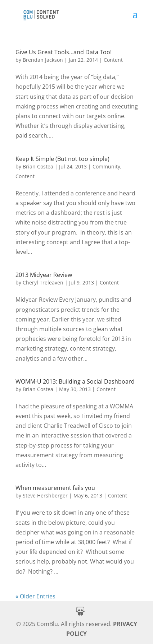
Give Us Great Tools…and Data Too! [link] (64, 52)
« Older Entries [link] (35, 596)
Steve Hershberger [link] (45, 495)
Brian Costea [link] (38, 166)
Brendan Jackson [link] (43, 60)
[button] (135, 19)
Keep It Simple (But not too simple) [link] (62, 159)
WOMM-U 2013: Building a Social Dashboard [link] (75, 381)
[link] (41, 13)
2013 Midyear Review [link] (44, 275)
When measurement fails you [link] (55, 488)
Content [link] (113, 60)
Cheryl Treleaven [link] (43, 282)
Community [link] (106, 166)
